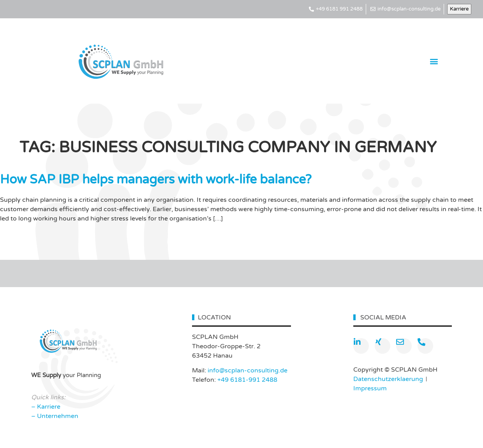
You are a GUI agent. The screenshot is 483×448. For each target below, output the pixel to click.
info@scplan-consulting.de (248, 370)
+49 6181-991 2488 (247, 380)
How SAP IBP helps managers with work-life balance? (156, 180)
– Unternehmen (55, 416)
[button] (434, 61)
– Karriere (46, 407)
